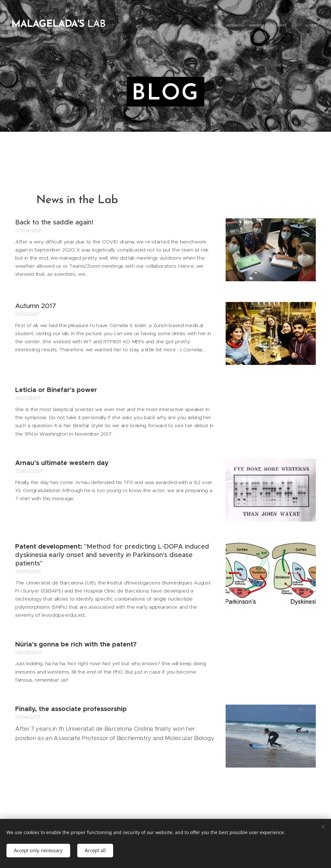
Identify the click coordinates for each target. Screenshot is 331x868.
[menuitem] (288, 26)
